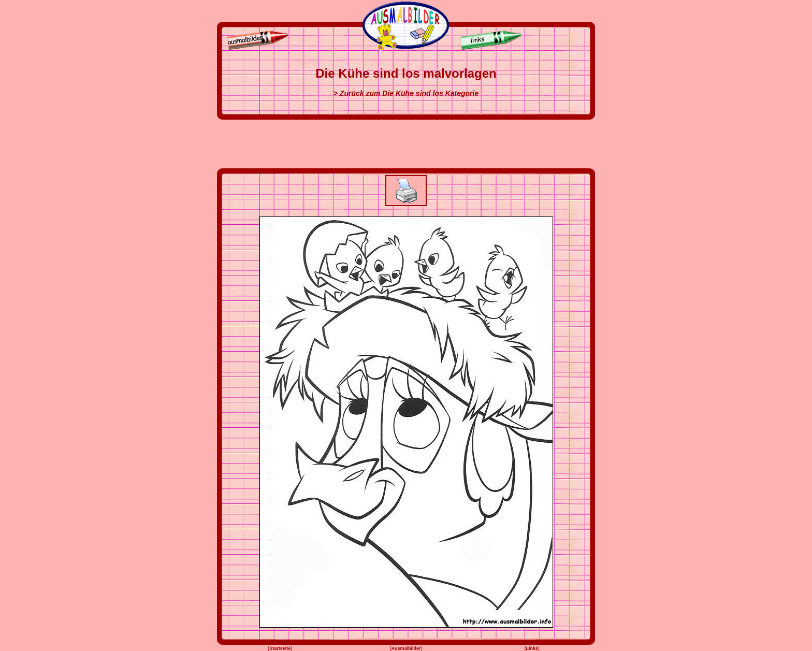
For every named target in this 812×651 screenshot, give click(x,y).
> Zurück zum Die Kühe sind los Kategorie (406, 93)
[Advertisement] (406, 144)
